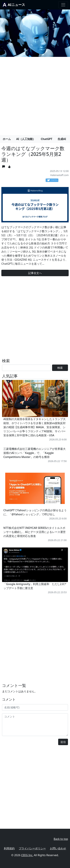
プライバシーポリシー (32, 848)
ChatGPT (46, 139)
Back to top (61, 839)
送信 (63, 742)
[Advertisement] (35, 95)
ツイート (53, 180)
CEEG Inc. (27, 855)
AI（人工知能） (26, 139)
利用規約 (9, 848)
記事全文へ (35, 273)
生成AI (62, 139)
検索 (60, 368)
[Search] (26, 368)
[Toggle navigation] (63, 5)
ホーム (7, 139)
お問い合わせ (58, 848)
